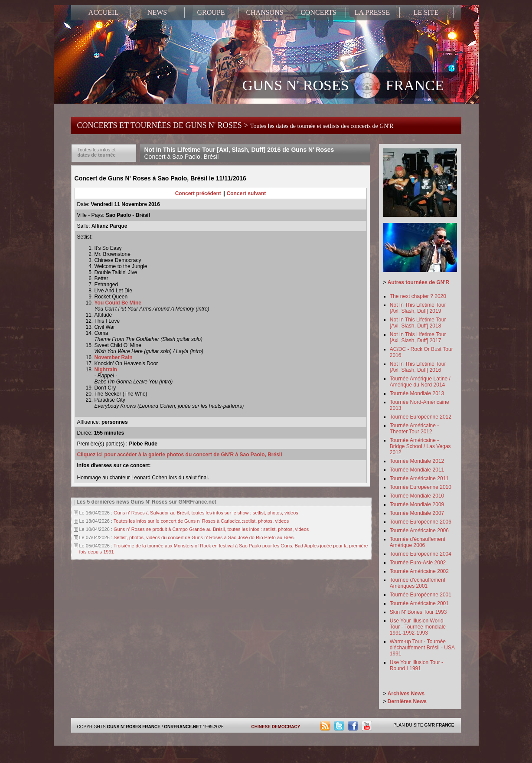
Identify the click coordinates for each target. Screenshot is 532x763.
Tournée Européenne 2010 (421, 487)
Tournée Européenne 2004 (421, 554)
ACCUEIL (103, 12)
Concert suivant (246, 193)
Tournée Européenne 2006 (421, 522)
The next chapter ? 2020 (418, 296)
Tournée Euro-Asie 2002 (418, 563)
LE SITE (426, 12)
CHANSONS (264, 12)
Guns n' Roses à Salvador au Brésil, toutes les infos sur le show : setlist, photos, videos (206, 513)
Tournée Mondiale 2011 (417, 470)
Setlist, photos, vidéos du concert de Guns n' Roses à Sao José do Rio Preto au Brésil (205, 537)
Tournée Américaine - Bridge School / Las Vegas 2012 (420, 446)
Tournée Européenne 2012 (421, 417)
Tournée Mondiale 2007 (417, 513)
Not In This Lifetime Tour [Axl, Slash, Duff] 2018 (418, 323)
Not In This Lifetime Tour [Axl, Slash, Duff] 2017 (418, 337)
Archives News (406, 694)
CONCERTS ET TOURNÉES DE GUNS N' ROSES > (235, 125)
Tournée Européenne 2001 (421, 595)
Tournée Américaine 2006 (419, 530)
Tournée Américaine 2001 (419, 603)
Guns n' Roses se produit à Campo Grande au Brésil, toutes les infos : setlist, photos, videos (211, 529)
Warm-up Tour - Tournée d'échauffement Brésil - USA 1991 (422, 648)
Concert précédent (198, 193)
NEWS (157, 12)
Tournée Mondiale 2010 (417, 496)
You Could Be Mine (118, 303)
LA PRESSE (372, 12)
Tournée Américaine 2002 (419, 571)
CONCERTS (318, 12)
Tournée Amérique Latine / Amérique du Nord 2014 (420, 382)
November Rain (114, 357)
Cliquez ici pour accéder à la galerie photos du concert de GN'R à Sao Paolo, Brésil (180, 455)
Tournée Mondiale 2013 (417, 393)
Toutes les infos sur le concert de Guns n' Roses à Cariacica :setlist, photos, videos (201, 521)
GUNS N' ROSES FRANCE (343, 86)
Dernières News (407, 701)
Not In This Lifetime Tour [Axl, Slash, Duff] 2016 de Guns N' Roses (239, 153)
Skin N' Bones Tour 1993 (418, 612)
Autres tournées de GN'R (418, 282)
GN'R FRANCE (439, 725)
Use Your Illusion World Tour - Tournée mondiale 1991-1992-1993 (418, 627)
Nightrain (106, 370)
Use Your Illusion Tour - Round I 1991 (416, 665)
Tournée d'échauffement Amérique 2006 (418, 542)
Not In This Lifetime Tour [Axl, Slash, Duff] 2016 (418, 367)
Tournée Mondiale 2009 (417, 504)
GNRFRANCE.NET (183, 727)
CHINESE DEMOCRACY (276, 727)
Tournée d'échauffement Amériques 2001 (418, 583)
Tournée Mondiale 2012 (417, 461)
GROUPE (211, 12)
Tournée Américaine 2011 (419, 478)
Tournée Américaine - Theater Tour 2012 (414, 429)
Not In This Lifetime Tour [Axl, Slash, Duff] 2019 (418, 308)
